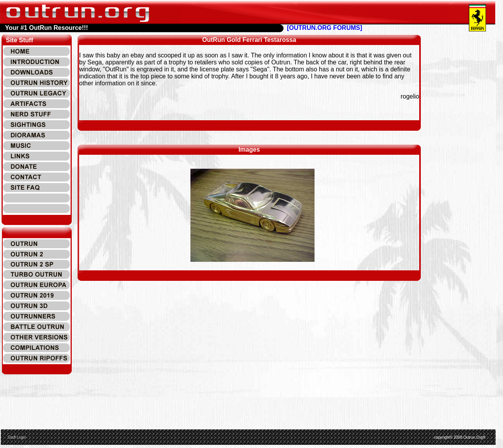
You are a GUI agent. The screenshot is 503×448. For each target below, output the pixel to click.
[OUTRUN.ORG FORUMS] (325, 28)
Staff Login (17, 437)
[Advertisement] (466, 151)
